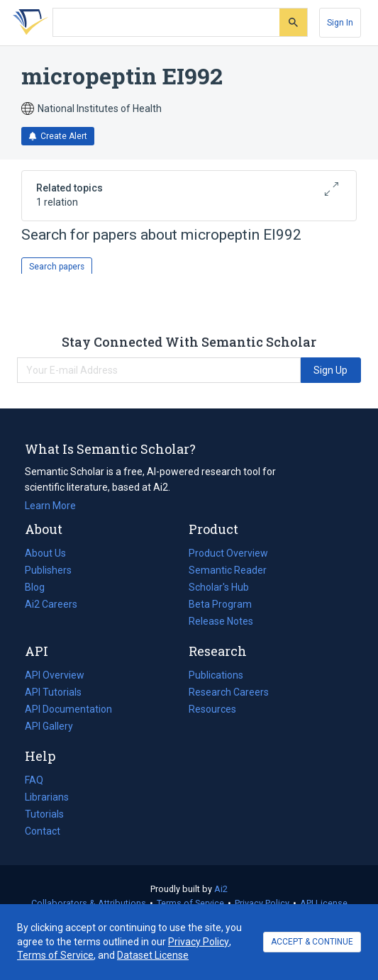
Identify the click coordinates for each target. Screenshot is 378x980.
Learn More (50, 506)
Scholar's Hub (219, 587)
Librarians (47, 797)
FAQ (34, 780)
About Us (45, 553)
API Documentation (68, 709)
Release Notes (221, 621)
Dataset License (153, 955)
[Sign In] (340, 23)
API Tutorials (53, 692)
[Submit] (293, 22)
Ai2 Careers (51, 604)
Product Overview (228, 553)
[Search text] (166, 23)
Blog (40, 587)
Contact (43, 831)
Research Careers (229, 692)
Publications (216, 675)
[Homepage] (28, 23)
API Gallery (49, 726)
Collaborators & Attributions (89, 903)
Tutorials (44, 814)
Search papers (57, 267)
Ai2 (221, 889)
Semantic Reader (228, 570)
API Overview (55, 675)
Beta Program (220, 604)
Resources (212, 709)
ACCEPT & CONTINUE (312, 942)
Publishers (48, 570)
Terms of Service (190, 903)
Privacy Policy (262, 903)
